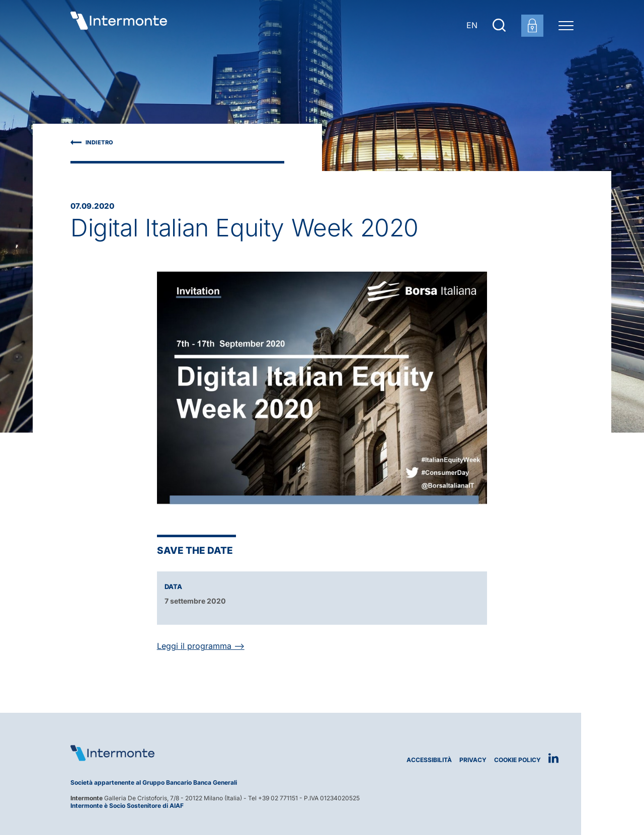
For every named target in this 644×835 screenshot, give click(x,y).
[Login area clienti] (532, 26)
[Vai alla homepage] (119, 25)
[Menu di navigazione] (566, 25)
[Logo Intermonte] (192, 753)
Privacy (473, 760)
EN (472, 25)
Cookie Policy (517, 760)
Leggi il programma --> (201, 646)
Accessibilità (429, 760)
